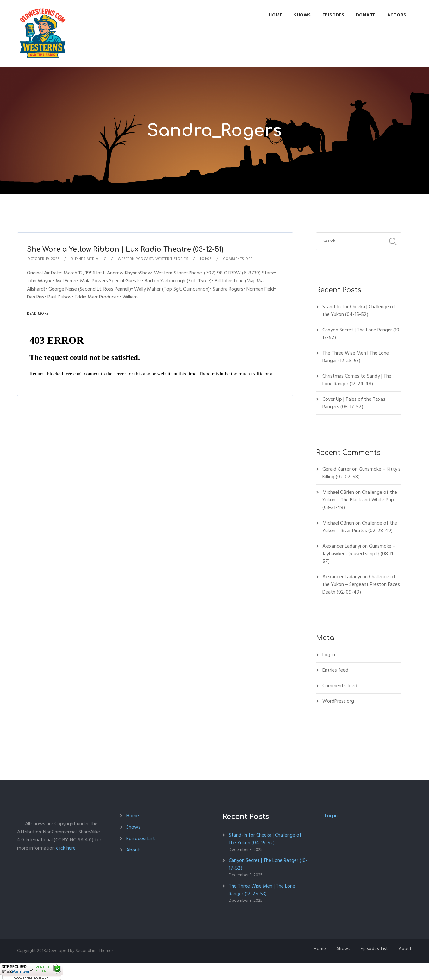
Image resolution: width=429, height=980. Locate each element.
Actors (397, 15)
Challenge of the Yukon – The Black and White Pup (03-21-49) (360, 500)
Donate (366, 15)
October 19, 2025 (43, 259)
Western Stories (172, 259)
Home (276, 15)
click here (66, 848)
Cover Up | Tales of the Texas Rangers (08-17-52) (354, 403)
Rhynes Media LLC (89, 259)
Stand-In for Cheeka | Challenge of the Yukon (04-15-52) (359, 311)
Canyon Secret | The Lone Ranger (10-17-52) (362, 334)
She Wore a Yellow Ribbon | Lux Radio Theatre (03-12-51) (125, 249)
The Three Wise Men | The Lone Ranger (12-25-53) (356, 357)
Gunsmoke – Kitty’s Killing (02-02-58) (361, 473)
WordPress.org (338, 701)
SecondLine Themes (94, 950)
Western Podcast (135, 259)
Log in (329, 655)
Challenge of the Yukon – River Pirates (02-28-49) (360, 527)
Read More (38, 314)
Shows (302, 15)
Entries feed (335, 670)
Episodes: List (141, 839)
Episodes (333, 15)
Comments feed (340, 686)
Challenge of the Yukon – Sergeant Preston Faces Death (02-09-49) (361, 584)
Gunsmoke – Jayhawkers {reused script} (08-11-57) (359, 554)
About (133, 850)
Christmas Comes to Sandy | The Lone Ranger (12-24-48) (357, 380)
